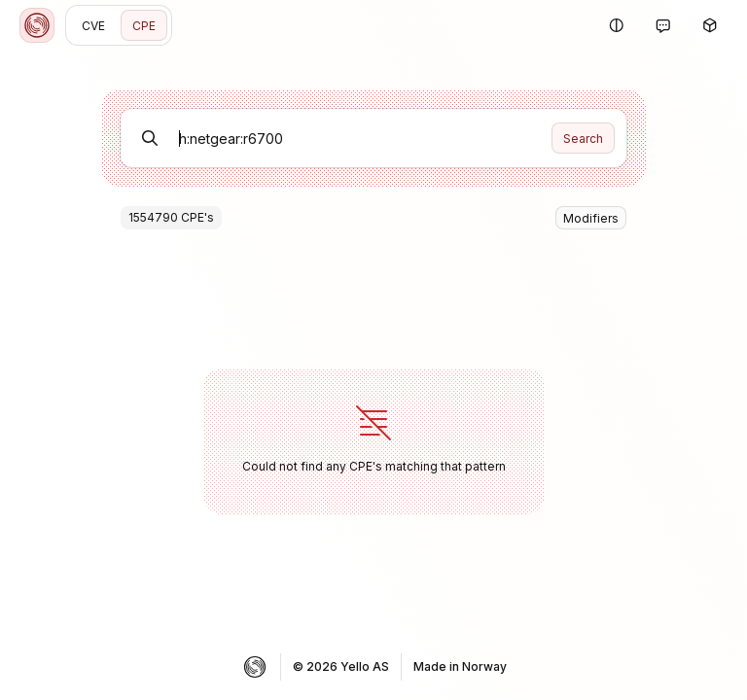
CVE (93, 26)
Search (583, 139)
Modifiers (591, 218)
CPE (144, 26)
